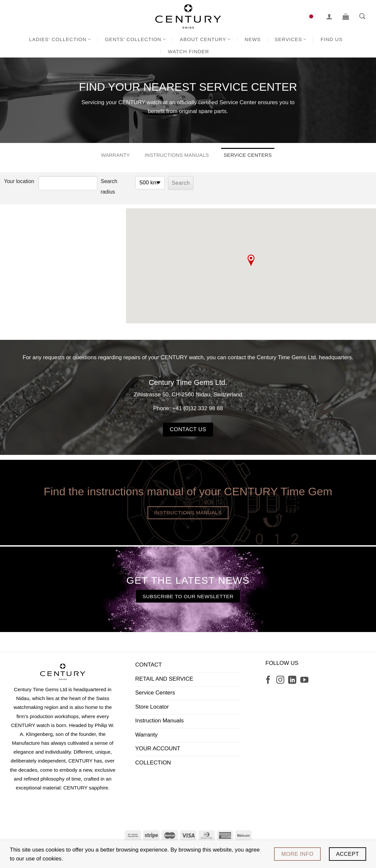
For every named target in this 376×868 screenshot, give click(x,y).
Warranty (115, 155)
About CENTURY (205, 39)
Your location (19, 181)
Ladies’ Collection (60, 39)
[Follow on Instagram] (280, 680)
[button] (251, 260)
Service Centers (248, 155)
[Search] (362, 16)
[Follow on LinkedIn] (292, 680)
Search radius (109, 187)
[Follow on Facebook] (268, 680)
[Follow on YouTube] (304, 680)
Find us (331, 39)
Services (291, 39)
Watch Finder (188, 51)
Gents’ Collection (136, 39)
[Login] (329, 16)
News (253, 39)
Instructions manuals (177, 155)
